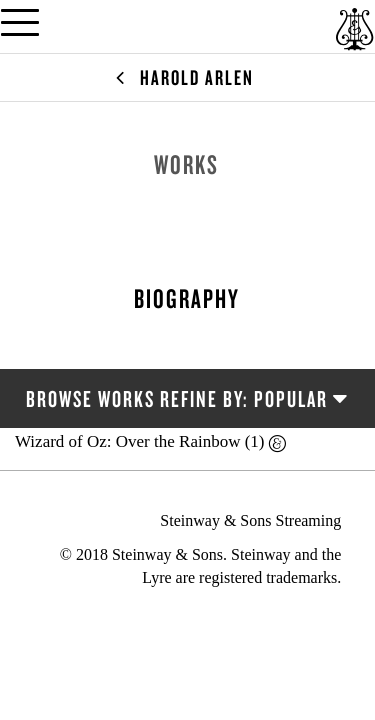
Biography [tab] (187, 298)
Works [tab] (186, 164)
